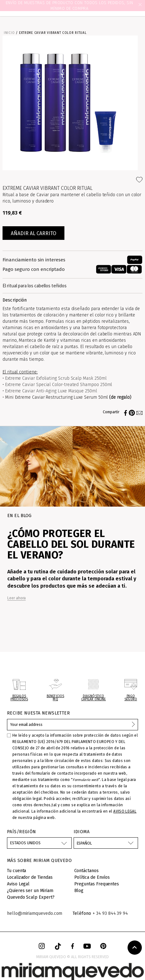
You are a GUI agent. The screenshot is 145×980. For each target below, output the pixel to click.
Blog (79, 891)
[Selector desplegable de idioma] (106, 843)
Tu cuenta (16, 871)
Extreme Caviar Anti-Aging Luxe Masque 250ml (51, 391)
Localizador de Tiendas (30, 877)
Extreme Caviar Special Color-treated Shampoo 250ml (59, 385)
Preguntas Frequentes (97, 884)
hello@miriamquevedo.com (35, 913)
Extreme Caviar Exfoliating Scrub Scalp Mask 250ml (56, 378)
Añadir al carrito (33, 233)
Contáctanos (86, 871)
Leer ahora (16, 598)
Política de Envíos (92, 877)
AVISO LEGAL (125, 811)
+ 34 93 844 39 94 (110, 913)
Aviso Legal (18, 884)
